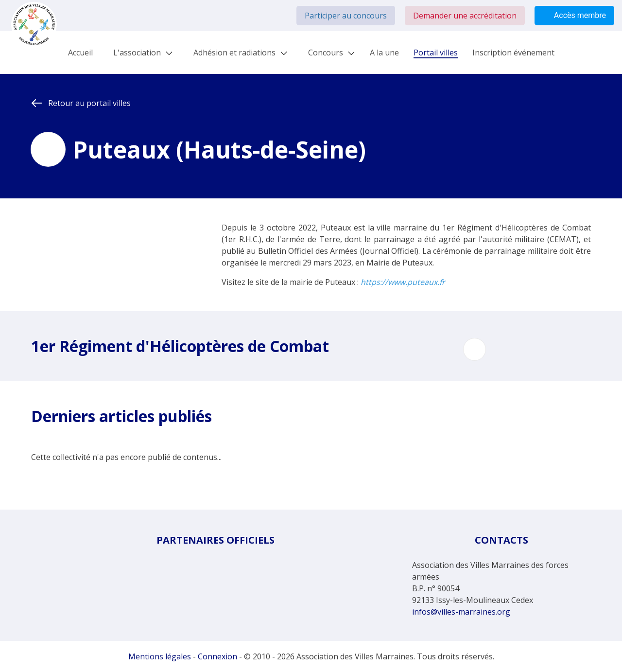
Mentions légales (160, 656)
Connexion (217, 656)
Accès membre (574, 16)
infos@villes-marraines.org (461, 612)
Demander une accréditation (465, 16)
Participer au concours (346, 16)
